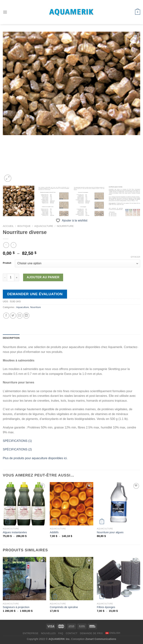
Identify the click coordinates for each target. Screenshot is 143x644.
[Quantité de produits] (11, 277)
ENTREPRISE (31, 633)
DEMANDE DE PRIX (92, 633)
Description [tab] (11, 338)
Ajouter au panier (43, 277)
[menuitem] (113, 633)
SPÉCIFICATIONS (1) (17, 441)
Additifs (54, 532)
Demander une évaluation (35, 294)
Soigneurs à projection (16, 607)
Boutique (24, 226)
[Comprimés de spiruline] (71, 579)
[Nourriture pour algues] (119, 504)
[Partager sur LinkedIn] (26, 316)
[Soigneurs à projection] (24, 579)
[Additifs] (71, 504)
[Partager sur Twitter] (13, 316)
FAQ (61, 633)
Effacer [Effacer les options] (135, 257)
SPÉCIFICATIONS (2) (17, 449)
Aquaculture (44, 226)
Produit (7, 263)
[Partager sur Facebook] (6, 316)
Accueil (8, 226)
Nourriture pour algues (110, 532)
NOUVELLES (48, 633)
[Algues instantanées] (24, 504)
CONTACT (72, 633)
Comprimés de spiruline (64, 607)
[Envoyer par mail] (20, 316)
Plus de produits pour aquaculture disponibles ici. (35, 458)
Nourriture (65, 226)
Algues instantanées (15, 532)
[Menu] (5, 12)
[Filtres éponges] (119, 579)
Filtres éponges (106, 607)
